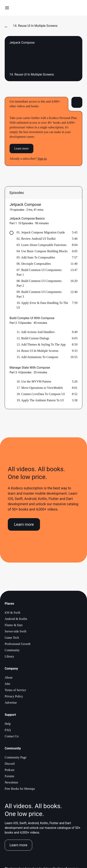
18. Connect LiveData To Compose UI (41, 394)
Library (9, 656)
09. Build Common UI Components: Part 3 (39, 294)
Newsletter (11, 782)
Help (8, 724)
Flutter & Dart (14, 625)
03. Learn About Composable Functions (42, 245)
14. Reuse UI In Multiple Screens (37, 351)
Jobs (7, 684)
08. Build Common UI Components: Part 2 (39, 283)
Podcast (10, 770)
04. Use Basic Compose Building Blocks (42, 251)
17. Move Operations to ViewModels (40, 388)
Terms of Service (15, 690)
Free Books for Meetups (20, 789)
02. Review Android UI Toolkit (36, 239)
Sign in (42, 159)
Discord (10, 764)
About (9, 678)
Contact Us (12, 736)
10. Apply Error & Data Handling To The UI (42, 305)
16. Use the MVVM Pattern (34, 381)
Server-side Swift (16, 631)
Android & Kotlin (16, 619)
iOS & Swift (12, 613)
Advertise (11, 703)
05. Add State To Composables (36, 257)
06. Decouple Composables (34, 264)
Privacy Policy (14, 696)
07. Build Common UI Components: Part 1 (39, 272)
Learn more (21, 148)
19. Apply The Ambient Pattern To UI (40, 400)
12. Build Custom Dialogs (33, 338)
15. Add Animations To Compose (37, 357)
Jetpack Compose (25, 204)
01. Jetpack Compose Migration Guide (41, 232)
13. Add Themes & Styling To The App (41, 344)
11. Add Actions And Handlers (36, 332)
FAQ (8, 730)
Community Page (16, 757)
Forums (9, 776)
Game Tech (12, 638)
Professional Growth (18, 644)
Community (12, 650)
